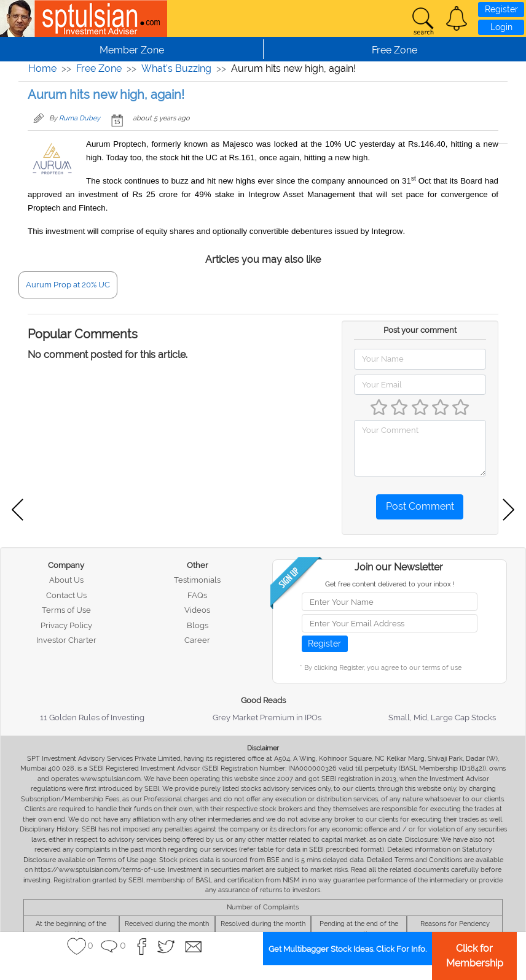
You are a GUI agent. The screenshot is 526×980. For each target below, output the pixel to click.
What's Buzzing (176, 68)
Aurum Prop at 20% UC (68, 285)
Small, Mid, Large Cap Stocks (442, 717)
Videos (197, 610)
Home (42, 68)
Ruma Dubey (80, 118)
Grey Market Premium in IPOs (267, 717)
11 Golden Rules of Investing (92, 717)
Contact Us (66, 595)
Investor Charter (66, 640)
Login (501, 27)
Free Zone (99, 68)
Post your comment (420, 330)
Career (197, 640)
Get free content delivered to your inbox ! (390, 584)
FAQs (197, 595)
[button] (457, 18)
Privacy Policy (66, 625)
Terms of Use (66, 610)
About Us (66, 580)
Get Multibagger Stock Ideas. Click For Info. (347, 949)
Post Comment (420, 506)
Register (501, 9)
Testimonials (197, 580)
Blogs (198, 625)
